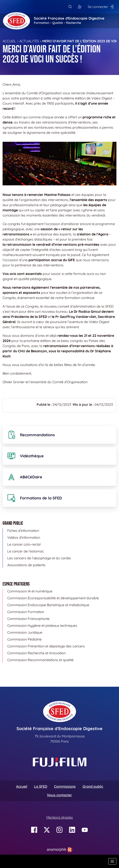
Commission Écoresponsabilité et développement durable (53, 598)
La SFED (41, 786)
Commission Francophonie (28, 619)
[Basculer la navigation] (112, 861)
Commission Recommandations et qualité (40, 660)
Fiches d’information (23, 531)
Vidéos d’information (24, 537)
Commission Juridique (25, 632)
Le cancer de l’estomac (26, 551)
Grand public (93, 786)
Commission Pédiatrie (24, 639)
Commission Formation (26, 612)
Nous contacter (60, 795)
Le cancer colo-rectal (24, 544)
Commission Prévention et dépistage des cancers (46, 646)
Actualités (29, 41)
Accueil (9, 41)
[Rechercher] (70, 7)
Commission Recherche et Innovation (36, 653)
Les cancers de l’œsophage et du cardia (39, 558)
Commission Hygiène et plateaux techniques (42, 625)
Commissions (65, 786)
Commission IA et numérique (30, 591)
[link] (59, 850)
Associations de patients (26, 565)
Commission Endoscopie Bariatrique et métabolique (48, 605)
